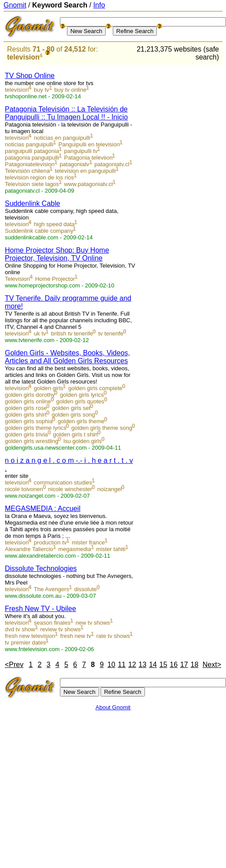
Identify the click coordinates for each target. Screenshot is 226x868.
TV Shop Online (30, 76)
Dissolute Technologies (41, 568)
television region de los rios (39, 177)
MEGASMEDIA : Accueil (43, 509)
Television (17, 279)
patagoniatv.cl (112, 164)
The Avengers (52, 589)
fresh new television (30, 636)
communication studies (63, 482)
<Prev (14, 665)
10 (111, 665)
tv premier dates (25, 643)
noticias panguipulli (29, 144)
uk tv (40, 333)
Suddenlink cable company (39, 231)
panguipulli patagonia (32, 151)
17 (184, 665)
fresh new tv (76, 636)
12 (132, 665)
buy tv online (70, 90)
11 (122, 665)
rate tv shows (113, 636)
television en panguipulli (85, 171)
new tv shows (93, 623)
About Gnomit (113, 707)
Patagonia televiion (89, 158)
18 (195, 665)
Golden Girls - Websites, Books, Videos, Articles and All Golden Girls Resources (67, 357)
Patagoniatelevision (30, 164)
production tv (50, 542)
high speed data (54, 224)
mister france (88, 542)
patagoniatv (74, 164)
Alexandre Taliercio (29, 549)
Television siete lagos (32, 184)
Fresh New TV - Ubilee (41, 609)
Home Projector (55, 279)
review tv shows (60, 629)
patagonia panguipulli (32, 158)
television (23, 57)
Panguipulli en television (89, 144)
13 (143, 665)
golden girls (49, 388)
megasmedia (74, 549)
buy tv (42, 90)
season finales (52, 623)
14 (153, 665)
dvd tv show (20, 629)
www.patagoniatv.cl (88, 184)
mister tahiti (111, 549)
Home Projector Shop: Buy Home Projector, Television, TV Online (57, 254)
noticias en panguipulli (62, 138)
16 (174, 665)
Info (99, 5)
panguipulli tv (81, 151)
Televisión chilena (27, 171)
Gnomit (15, 5)
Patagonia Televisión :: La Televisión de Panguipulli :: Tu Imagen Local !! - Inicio (66, 113)
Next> (212, 665)
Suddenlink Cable (32, 203)
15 (163, 665)
